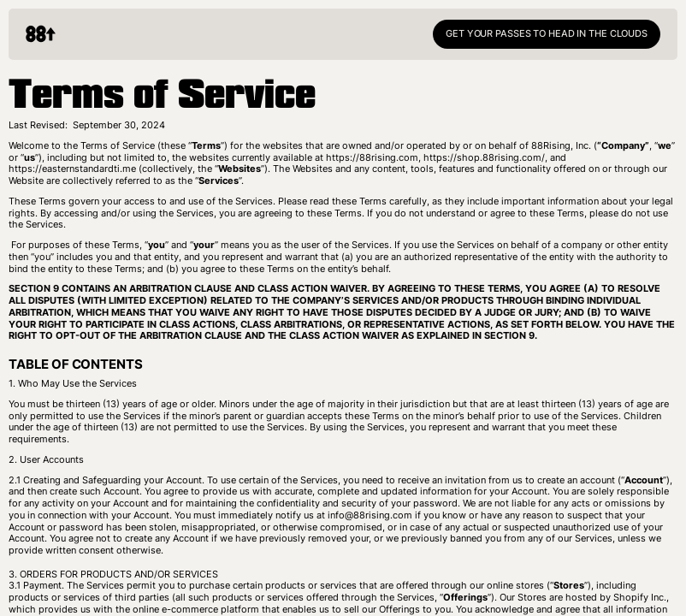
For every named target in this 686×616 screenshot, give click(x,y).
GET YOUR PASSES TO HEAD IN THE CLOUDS (547, 33)
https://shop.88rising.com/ (484, 157)
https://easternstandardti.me (72, 169)
